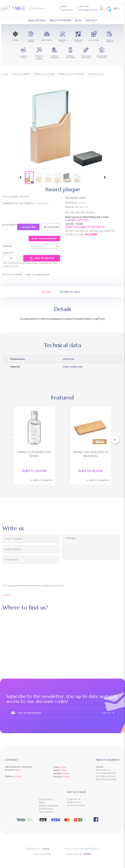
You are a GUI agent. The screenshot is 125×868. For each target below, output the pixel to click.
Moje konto (74, 802)
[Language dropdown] (117, 8)
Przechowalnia (76, 805)
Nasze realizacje (48, 806)
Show (17, 770)
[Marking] (46, 246)
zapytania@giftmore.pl (88, 10)
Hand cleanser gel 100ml (34, 454)
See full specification (80, 212)
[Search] (39, 8)
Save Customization (44, 238)
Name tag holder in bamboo (91, 454)
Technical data (70, 292)
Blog (42, 802)
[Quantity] (11, 258)
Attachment (10, 225)
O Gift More (46, 799)
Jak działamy (46, 812)
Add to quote (42, 258)
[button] (20, 178)
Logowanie (74, 799)
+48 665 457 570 (67, 10)
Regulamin (42, 854)
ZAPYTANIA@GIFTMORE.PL (85, 227)
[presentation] (26, 575)
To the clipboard (12, 275)
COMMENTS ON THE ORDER (17, 203)
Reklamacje (46, 809)
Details (47, 292)
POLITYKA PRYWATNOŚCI (82, 849)
